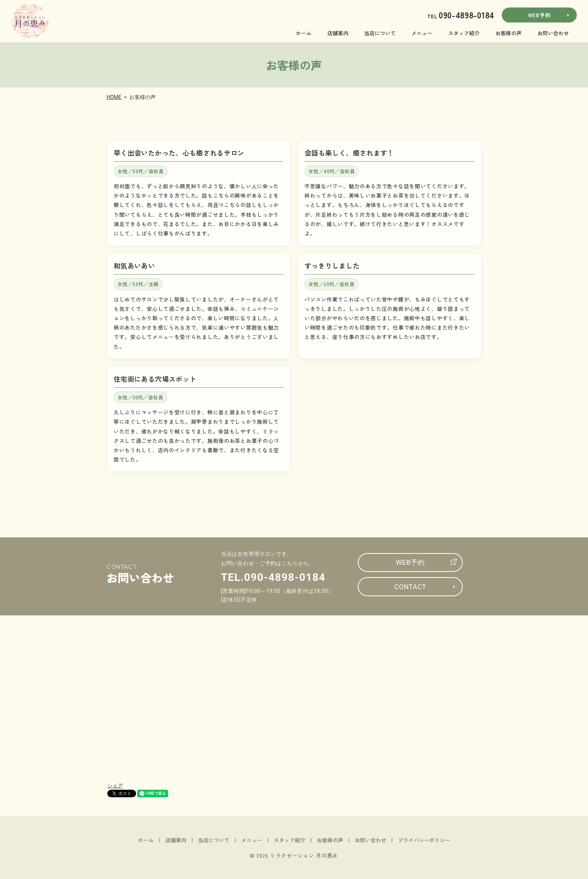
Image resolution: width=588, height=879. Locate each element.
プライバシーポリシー (424, 840)
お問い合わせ (553, 33)
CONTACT (410, 587)
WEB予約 (539, 15)
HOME (114, 97)
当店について (380, 33)
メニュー (422, 33)
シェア (115, 786)
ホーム (304, 33)
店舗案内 (338, 33)
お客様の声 (508, 33)
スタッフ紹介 (464, 33)
